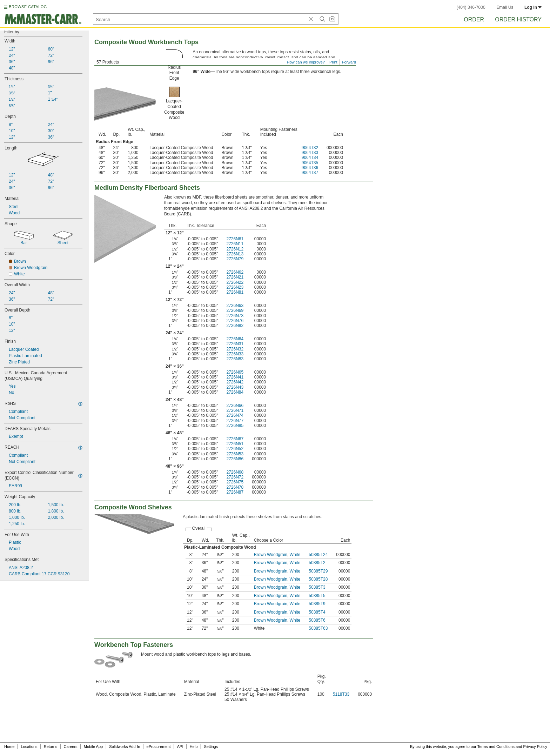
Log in (533, 7)
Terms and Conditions (496, 747)
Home (9, 747)
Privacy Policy (535, 747)
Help (194, 747)
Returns (51, 747)
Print (333, 62)
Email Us (505, 7)
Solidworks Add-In (125, 747)
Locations (29, 747)
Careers (70, 747)
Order (474, 19)
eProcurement (159, 747)
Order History (518, 19)
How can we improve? (306, 62)
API (180, 747)
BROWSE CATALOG (28, 7)
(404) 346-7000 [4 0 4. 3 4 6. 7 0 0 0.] (471, 7)
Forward (349, 62)
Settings (211, 747)
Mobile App (93, 747)
